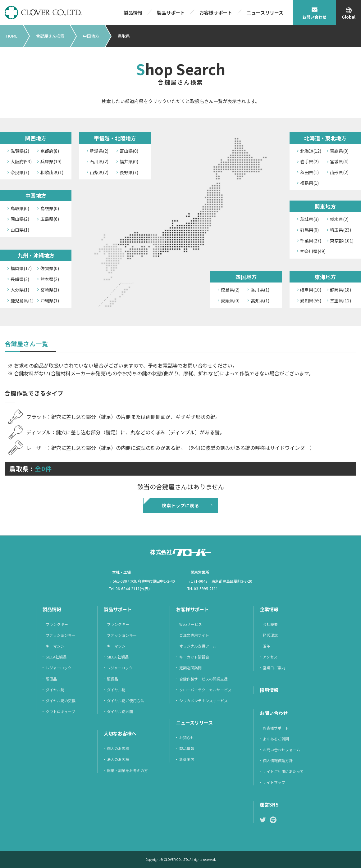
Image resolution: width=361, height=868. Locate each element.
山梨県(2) (99, 172)
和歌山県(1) (52, 172)
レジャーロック (59, 668)
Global (349, 17)
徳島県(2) (230, 290)
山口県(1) (20, 230)
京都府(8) (50, 151)
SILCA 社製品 (118, 657)
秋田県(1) (309, 172)
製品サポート (171, 13)
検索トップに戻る (180, 505)
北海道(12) (311, 151)
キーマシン (55, 646)
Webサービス (191, 624)
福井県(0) (129, 161)
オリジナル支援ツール (198, 646)
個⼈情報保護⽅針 (278, 760)
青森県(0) (339, 151)
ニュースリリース (265, 13)
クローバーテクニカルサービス (205, 690)
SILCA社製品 (56, 657)
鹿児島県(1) (22, 301)
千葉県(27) (311, 241)
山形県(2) (339, 172)
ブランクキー (57, 624)
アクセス (270, 657)
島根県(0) (50, 208)
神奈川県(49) (313, 251)
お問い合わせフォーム (281, 750)
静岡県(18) (340, 290)
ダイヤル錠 (55, 690)
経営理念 (270, 635)
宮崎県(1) (50, 290)
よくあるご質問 (276, 739)
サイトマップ (274, 782)
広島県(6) (50, 219)
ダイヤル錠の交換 (61, 701)
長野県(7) (129, 172)
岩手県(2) (309, 161)
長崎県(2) (20, 279)
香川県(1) (260, 290)
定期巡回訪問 (190, 668)
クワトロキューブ (60, 711)
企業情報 (269, 609)
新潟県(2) (99, 151)
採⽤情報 (269, 690)
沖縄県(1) (50, 301)
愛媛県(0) (230, 301)
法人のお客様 (118, 759)
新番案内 (187, 759)
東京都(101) (342, 241)
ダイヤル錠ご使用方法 (126, 701)
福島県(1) (309, 183)
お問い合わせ (314, 17)
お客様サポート (216, 13)
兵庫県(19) (51, 161)
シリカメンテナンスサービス (203, 701)
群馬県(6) (309, 230)
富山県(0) (129, 151)
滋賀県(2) (20, 151)
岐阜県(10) (311, 290)
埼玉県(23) (340, 230)
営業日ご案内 (274, 668)
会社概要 (270, 624)
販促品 (51, 679)
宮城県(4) (339, 161)
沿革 (267, 646)
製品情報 (133, 13)
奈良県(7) (20, 172)
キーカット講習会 (194, 657)
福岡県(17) (21, 268)
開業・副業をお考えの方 (127, 770)
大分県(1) (20, 290)
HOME (12, 36)
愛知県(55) (311, 301)
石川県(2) (99, 161)
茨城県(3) (309, 219)
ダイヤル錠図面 (120, 711)
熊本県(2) (50, 279)
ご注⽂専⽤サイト (194, 635)
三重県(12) (340, 301)
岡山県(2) (20, 219)
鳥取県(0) (20, 208)
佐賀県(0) (50, 268)
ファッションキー (61, 635)
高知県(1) (260, 301)
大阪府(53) (21, 161)
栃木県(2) (339, 219)
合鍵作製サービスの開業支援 (203, 679)
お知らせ (187, 737)
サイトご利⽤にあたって (283, 771)
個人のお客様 (118, 748)
